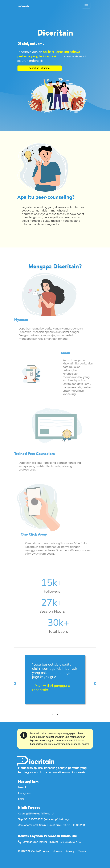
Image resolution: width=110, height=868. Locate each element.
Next (95, 684)
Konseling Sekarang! (39, 68)
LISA (35, 842)
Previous (15, 684)
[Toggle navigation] (86, 6)
